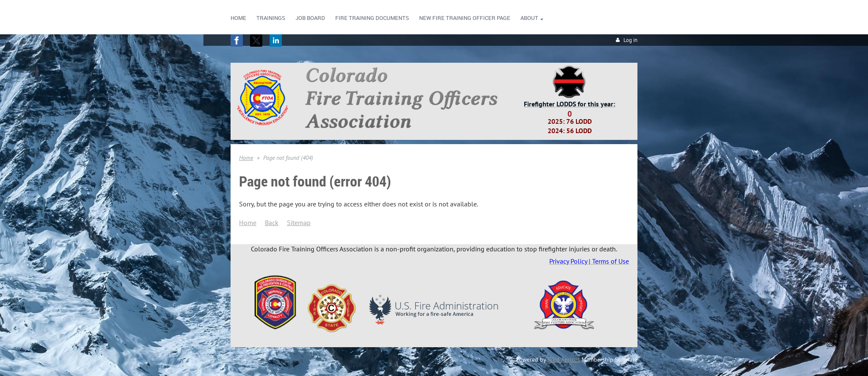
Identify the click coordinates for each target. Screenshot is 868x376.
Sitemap (299, 223)
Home (246, 158)
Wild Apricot (564, 359)
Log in (630, 40)
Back (272, 223)
